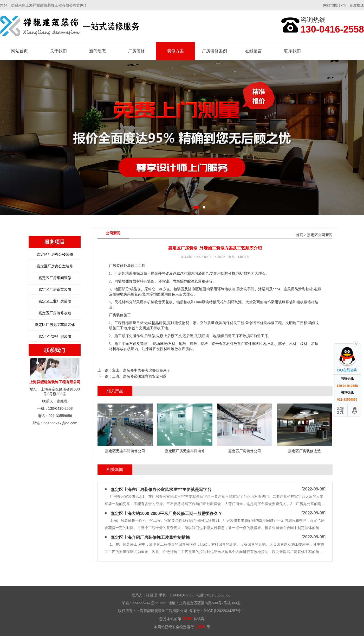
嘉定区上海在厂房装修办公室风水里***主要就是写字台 (161, 490)
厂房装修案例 (214, 51)
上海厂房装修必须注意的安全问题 (139, 376)
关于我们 (58, 51)
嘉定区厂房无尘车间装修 (55, 325)
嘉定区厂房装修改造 (55, 313)
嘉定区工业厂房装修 (55, 301)
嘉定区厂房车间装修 (55, 278)
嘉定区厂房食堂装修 (55, 289)
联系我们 (292, 51)
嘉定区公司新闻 (320, 235)
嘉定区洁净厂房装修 (55, 336)
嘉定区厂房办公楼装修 (55, 254)
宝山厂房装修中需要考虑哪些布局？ (141, 370)
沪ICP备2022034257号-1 (224, 611)
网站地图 (330, 5)
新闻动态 (97, 51)
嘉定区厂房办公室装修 (55, 266)
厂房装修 (136, 51)
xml (344, 5)
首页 (300, 235)
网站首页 (19, 51)
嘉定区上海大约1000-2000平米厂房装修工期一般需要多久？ (167, 514)
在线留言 (253, 51)
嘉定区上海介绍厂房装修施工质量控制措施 (150, 537)
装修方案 (175, 51)
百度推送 (357, 5)
